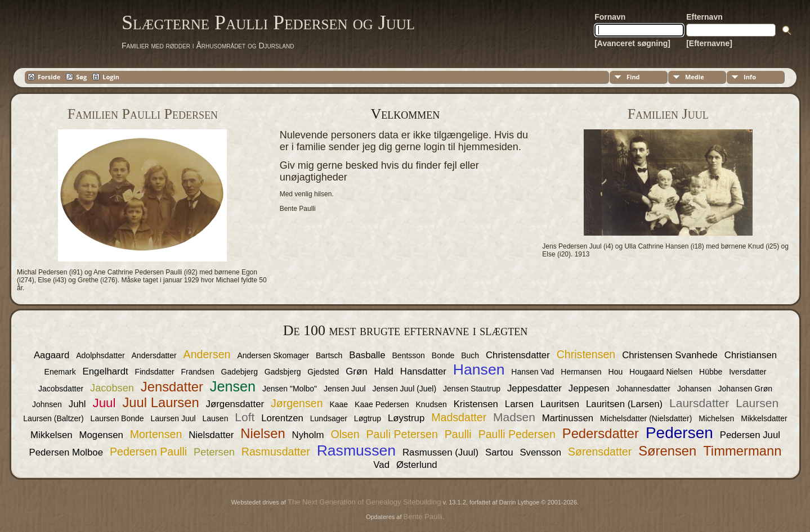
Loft (245, 417)
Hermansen (581, 372)
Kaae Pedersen (382, 404)
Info (750, 77)
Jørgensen (297, 403)
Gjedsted (323, 372)
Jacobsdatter (61, 389)
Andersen (207, 354)
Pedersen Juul (750, 435)
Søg (81, 77)
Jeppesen (589, 388)
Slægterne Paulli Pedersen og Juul (268, 22)
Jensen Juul (345, 389)
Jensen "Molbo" (290, 389)
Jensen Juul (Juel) (405, 389)
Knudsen (431, 404)
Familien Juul (668, 114)
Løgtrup (368, 418)
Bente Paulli (423, 517)
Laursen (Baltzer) (53, 418)
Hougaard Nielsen (661, 372)
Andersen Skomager (273, 355)
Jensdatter (172, 387)
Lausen (216, 418)
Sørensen (667, 451)
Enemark (60, 372)
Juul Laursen (160, 402)
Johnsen (47, 404)
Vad (381, 465)
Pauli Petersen (402, 434)
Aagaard (52, 355)
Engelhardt (106, 371)
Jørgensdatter (235, 404)
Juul (104, 403)
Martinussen (568, 418)
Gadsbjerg (283, 372)
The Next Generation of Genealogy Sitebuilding (364, 502)
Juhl (77, 404)
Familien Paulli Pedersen (143, 114)
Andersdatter (154, 355)
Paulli (458, 434)
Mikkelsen (52, 435)
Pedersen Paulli (148, 452)
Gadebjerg (240, 372)
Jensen (233, 386)
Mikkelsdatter (764, 418)
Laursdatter (699, 403)
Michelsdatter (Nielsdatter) (647, 418)
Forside (49, 77)
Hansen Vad (532, 372)
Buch (470, 355)
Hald (384, 371)
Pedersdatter (601, 433)
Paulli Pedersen (517, 434)
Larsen (519, 404)
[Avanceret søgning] (632, 43)
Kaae (339, 404)
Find (633, 77)
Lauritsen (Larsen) (624, 404)
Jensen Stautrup (472, 389)
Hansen (479, 369)
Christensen (586, 354)
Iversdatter (748, 372)
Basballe (367, 355)
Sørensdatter (600, 452)
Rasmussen (356, 450)
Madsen (514, 417)
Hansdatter (423, 371)
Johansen (694, 389)
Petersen (214, 452)
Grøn (356, 371)
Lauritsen (560, 404)
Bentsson (409, 355)
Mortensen (156, 434)
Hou (616, 372)
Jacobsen (112, 388)
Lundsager (329, 418)
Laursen (757, 403)
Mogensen (101, 435)
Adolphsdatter (100, 355)
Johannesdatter (644, 389)
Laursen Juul (173, 418)
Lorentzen (282, 418)
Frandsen (198, 372)
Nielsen (263, 433)
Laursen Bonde (117, 418)
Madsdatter (459, 417)
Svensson (540, 452)
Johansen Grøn (746, 389)
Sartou (499, 452)
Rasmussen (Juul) (440, 452)
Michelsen (716, 418)
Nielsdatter (211, 435)
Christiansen (751, 355)
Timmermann (742, 451)
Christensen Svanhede (670, 355)
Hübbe (711, 372)
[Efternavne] (709, 43)
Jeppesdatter (534, 388)
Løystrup (406, 418)
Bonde (443, 355)
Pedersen (679, 433)
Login (111, 77)
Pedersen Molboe (66, 452)
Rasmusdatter (276, 452)
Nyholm (308, 435)
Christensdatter (518, 355)
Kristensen (476, 404)
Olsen (345, 434)
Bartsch (329, 355)
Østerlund (417, 465)
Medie (695, 77)
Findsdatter (155, 372)
